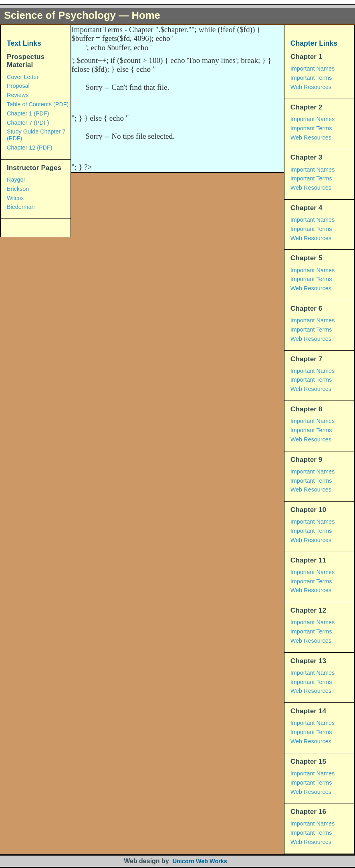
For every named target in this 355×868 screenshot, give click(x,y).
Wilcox (15, 198)
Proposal (18, 86)
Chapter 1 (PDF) (28, 113)
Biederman (21, 207)
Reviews (18, 95)
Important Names (313, 69)
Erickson (18, 189)
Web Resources (311, 87)
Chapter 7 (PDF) (28, 123)
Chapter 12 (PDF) (30, 148)
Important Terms (311, 78)
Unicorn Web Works (200, 861)
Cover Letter (23, 77)
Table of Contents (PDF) (38, 104)
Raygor (16, 180)
